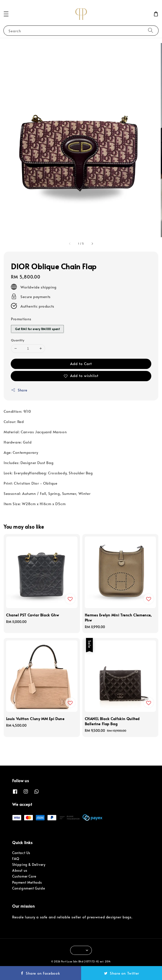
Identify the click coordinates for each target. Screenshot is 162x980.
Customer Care (24, 876)
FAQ (16, 859)
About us (20, 870)
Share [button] (19, 390)
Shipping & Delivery (29, 864)
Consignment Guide (29, 888)
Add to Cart (81, 363)
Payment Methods (27, 882)
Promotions (21, 319)
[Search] (151, 30)
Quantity (18, 340)
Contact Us (21, 853)
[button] (6, 14)
